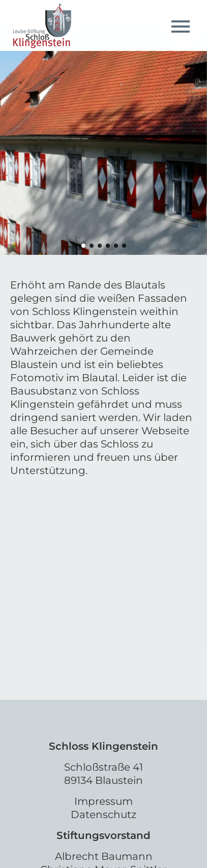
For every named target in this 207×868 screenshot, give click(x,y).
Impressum (104, 801)
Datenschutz (104, 814)
